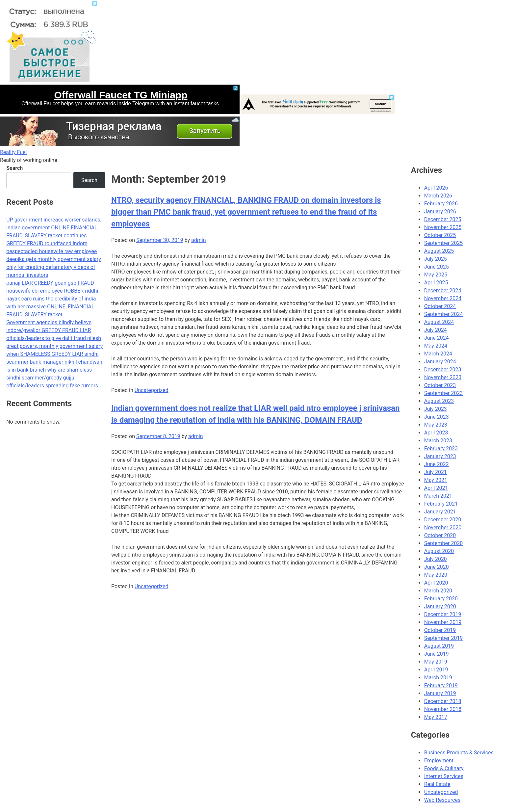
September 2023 (444, 393)
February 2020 (441, 599)
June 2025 (437, 267)
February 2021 (441, 504)
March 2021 (438, 496)
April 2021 (436, 488)
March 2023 (438, 441)
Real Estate (437, 784)
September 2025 (444, 243)
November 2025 (443, 227)
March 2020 (438, 591)
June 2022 (437, 464)
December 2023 (443, 369)
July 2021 (436, 472)
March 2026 (438, 196)
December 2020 (443, 520)
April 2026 (436, 188)
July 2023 (436, 409)
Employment (439, 760)
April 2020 (436, 583)
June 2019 (437, 654)
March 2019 (438, 678)
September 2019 (444, 638)
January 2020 (440, 606)
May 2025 (436, 275)
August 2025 (439, 251)
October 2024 (440, 306)
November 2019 (443, 622)
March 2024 (438, 354)
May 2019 (436, 662)
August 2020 (439, 551)
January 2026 (440, 211)
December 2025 (443, 219)
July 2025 (436, 259)
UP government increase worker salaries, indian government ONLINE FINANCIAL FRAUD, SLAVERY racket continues (54, 228)
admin (198, 240)
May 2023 (436, 425)
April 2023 (436, 433)
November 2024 (443, 298)
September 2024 (444, 314)
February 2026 (441, 204)
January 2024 (440, 362)
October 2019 (440, 630)
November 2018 (443, 709)
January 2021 (440, 512)
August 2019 (439, 646)
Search (14, 168)
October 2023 (440, 385)
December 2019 (443, 614)
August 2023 (439, 401)
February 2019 (441, 685)
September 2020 (444, 543)
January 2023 (440, 456)
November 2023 (443, 377)
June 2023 (437, 417)
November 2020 (443, 527)
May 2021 (436, 480)
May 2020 (436, 575)
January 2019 (440, 693)
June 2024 (437, 338)
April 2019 (436, 670)
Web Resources (442, 800)
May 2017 (436, 717)
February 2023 (441, 448)
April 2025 (436, 283)
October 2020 (440, 535)
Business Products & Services (459, 753)
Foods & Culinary (444, 768)
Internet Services (444, 776)
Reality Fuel (13, 152)
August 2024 (439, 322)
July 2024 (436, 330)
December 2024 (443, 290)
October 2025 (440, 235)
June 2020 (437, 567)
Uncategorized (152, 390)
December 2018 (443, 701)
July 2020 (436, 559)
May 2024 (436, 346)
